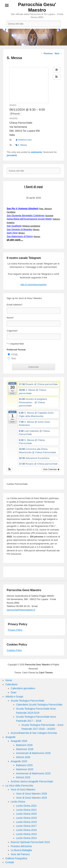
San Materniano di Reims (20, 236)
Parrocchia (24, 140)
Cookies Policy (14, 650)
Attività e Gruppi (14, 697)
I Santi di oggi (33, 187)
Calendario (11, 684)
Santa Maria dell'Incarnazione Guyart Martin (29, 219)
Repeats (16, 114)
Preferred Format (16, 350)
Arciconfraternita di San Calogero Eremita (34, 733)
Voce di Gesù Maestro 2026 (32, 794)
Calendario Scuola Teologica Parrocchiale (39, 705)
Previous (47, 54)
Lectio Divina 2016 (26, 830)
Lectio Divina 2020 (26, 814)
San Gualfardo (14, 226)
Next (58, 54)
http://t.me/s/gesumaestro (33, 284)
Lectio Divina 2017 (26, 826)
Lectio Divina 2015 (26, 834)
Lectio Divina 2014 (26, 838)
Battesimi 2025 (24, 765)
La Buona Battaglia (21, 850)
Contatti (10, 862)
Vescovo (37, 236)
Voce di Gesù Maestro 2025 (32, 798)
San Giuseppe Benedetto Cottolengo (26, 215)
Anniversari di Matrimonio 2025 (33, 773)
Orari (13, 692)
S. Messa (21, 145)
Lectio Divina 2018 (26, 822)
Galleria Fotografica (16, 858)
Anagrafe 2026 (19, 741)
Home (9, 680)
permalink (12, 155)
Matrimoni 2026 (25, 749)
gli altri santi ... (15, 240)
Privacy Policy (15, 630)
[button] (57, 77)
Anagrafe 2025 (19, 761)
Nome (10, 318)
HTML (15, 355)
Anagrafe (10, 737)
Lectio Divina (18, 802)
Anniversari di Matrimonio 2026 (33, 753)
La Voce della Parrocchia (19, 786)
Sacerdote (49, 216)
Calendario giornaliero (23, 688)
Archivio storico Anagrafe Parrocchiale (32, 781)
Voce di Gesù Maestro (23, 789)
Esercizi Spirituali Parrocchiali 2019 (30, 842)
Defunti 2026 (23, 757)
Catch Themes (46, 673)
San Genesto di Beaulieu (20, 229)
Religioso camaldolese (31, 226)
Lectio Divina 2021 (26, 810)
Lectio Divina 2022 (26, 806)
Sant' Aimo (12, 233)
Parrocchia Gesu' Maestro (37, 7)
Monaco (36, 230)
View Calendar (51, 469)
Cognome (12, 331)
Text (14, 358)
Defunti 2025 (23, 777)
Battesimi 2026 (24, 745)
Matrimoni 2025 (25, 769)
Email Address (15, 305)
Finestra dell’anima (21, 846)
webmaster (37, 152)
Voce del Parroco (20, 854)
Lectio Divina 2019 (26, 818)
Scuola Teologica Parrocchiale (27, 701)
